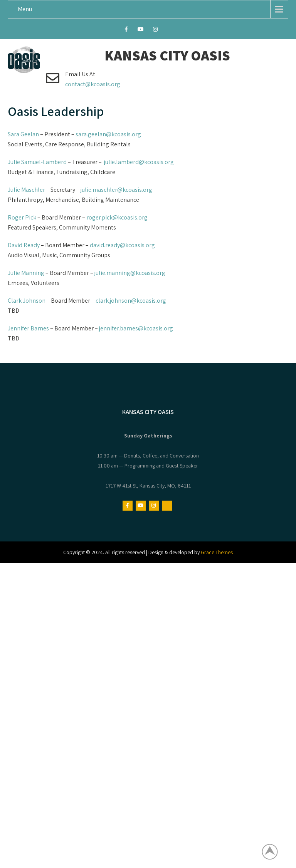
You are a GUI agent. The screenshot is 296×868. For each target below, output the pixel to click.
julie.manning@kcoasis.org (130, 273)
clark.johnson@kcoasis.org (131, 301)
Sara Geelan (23, 134)
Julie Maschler (26, 190)
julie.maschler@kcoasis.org (116, 190)
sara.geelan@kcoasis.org (108, 134)
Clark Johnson (27, 301)
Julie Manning (26, 273)
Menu (25, 9)
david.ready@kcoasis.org (122, 245)
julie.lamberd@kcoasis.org (139, 162)
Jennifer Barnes (28, 328)
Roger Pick (22, 217)
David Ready (24, 245)
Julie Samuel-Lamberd (37, 162)
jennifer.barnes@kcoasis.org (136, 328)
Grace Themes (217, 552)
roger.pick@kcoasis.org (117, 217)
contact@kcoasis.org (93, 84)
